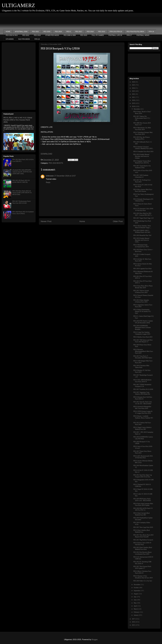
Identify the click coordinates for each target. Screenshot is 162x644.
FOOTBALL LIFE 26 (115, 35)
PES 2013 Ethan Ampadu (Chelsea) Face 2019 (141, 301)
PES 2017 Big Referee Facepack (143, 540)
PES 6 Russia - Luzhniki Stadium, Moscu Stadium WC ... (143, 418)
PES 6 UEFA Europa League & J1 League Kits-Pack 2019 (143, 412)
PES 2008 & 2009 (70, 35)
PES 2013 (102, 32)
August (136, 594)
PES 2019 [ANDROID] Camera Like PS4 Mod (143, 438)
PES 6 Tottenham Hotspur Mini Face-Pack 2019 (143, 133)
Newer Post (46, 221)
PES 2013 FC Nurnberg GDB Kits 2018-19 (142, 563)
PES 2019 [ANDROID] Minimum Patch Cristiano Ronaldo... (142, 328)
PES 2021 (35, 32)
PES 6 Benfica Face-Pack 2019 (143, 337)
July (135, 597)
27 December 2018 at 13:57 (65, 176)
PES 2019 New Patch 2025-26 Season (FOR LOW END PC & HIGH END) (22, 193)
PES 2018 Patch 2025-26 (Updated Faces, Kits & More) (23, 213)
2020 (134, 100)
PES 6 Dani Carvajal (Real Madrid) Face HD (141, 514)
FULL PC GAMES (98, 35)
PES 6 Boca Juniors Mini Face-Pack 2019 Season (143, 190)
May (135, 603)
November (137, 585)
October (136, 588)
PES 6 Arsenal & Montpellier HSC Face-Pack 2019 (142, 408)
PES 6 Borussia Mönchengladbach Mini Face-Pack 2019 (143, 351)
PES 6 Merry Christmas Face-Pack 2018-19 (142, 572)
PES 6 (69, 32)
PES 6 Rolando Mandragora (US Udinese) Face (143, 200)
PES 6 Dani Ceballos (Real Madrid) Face (142, 531)
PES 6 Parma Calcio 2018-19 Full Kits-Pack (142, 544)
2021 (134, 97)
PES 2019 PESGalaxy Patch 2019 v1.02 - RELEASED (142, 500)
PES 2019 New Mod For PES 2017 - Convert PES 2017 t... (143, 214)
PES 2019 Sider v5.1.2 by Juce (143, 581)
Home (82, 221)
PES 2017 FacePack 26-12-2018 (143, 389)
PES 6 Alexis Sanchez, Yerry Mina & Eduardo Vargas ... (142, 227)
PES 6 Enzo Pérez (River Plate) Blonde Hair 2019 (143, 287)
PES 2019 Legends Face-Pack (142, 269)
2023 (134, 91)
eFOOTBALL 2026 (21, 32)
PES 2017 (79, 32)
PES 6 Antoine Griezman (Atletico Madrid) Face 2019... (143, 148)
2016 (134, 622)
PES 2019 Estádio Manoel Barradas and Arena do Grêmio (141, 156)
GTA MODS (10, 39)
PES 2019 (58, 32)
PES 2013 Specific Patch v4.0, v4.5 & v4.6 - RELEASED (143, 403)
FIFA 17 (129, 35)
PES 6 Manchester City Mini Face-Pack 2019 (142, 129)
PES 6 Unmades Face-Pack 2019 (143, 152)
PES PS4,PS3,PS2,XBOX (135, 32)
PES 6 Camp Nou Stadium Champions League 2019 (142, 333)
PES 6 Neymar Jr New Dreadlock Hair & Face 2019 (143, 577)
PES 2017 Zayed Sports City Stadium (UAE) (142, 167)
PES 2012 (26, 35)
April (135, 606)
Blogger (94, 640)
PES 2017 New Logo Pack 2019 (143, 527)
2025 (134, 85)
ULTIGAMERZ (18, 5)
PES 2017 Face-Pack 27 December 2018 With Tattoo (143, 357)
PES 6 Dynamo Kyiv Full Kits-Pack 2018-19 (143, 398)
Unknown (50, 176)
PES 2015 (84, 35)
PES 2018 (90, 32)
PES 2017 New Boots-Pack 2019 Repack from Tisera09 (143, 536)
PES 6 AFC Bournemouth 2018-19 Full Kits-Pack (143, 457)
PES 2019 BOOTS (56, 163)
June (135, 600)
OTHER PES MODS (52, 35)
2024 (134, 88)
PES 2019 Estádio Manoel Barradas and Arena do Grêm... (141, 240)
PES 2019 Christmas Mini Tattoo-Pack (141, 367)
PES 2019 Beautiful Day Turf (142, 235)
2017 (134, 619)
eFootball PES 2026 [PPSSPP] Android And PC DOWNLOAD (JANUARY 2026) (22, 172)
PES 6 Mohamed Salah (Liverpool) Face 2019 (141, 246)
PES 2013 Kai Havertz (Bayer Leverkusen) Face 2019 (143, 553)
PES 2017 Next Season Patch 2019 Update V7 (142, 567)
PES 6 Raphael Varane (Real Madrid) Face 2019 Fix (142, 162)
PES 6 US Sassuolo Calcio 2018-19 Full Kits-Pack (143, 210)
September (137, 591)
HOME (8, 32)
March (136, 609)
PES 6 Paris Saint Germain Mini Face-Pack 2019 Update (143, 504)
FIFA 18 (151, 32)
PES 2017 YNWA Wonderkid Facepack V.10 (142, 385)
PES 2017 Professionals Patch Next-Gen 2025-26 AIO (21, 202)
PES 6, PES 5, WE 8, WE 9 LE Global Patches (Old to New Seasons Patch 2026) (18, 120)
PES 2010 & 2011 (12, 35)
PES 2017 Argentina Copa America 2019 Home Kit (142, 393)
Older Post (118, 221)
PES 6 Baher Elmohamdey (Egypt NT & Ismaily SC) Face (142, 311)
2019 (134, 103)
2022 (134, 94)
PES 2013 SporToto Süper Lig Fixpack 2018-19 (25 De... (143, 476)
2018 (134, 106)
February (137, 612)
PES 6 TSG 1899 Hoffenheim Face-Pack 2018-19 (142, 381)
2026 (134, 82)
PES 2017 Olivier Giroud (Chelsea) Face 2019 (141, 292)
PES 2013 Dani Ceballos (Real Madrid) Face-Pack (143, 548)
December (137, 109)
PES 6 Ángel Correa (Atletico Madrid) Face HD (142, 428)
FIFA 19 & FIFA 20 (116, 32)
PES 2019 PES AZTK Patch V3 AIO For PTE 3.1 (143, 509)
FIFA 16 (37, 39)
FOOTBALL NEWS (143, 35)
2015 (134, 625)
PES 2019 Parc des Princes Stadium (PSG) (142, 138)
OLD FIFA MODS (24, 39)
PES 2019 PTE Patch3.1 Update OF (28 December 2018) (143, 322)
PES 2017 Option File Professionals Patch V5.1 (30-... (142, 118)
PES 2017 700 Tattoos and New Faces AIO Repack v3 (143, 341)
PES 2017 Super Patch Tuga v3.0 (143, 218)
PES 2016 (37, 35)
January (136, 615)
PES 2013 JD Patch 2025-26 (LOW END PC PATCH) (21, 181)
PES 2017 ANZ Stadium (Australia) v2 (141, 176)
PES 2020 (47, 32)
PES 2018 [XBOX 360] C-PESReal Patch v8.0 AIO (142, 231)
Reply (48, 182)
